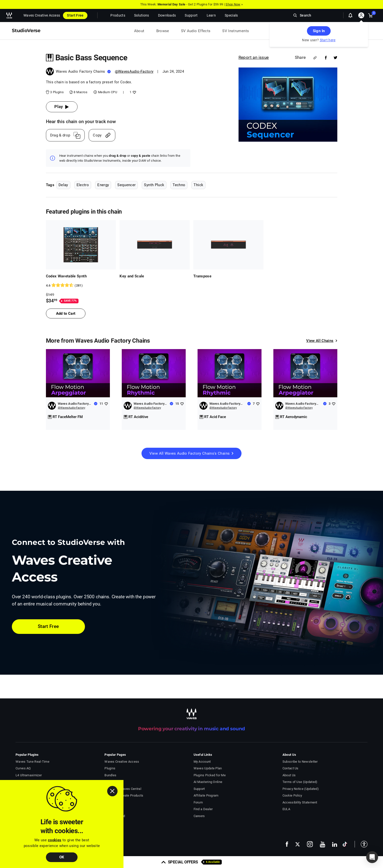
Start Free (75, 15)
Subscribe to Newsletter (300, 762)
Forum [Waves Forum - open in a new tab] (198, 802)
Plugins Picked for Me (210, 775)
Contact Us (291, 768)
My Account (202, 762)
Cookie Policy (292, 795)
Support (199, 789)
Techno (179, 185)
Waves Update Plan (208, 768)
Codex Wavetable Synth (66, 276)
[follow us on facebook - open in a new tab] (287, 844)
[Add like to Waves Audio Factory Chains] (106, 404)
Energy (103, 185)
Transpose (202, 276)
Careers (199, 816)
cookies (55, 840)
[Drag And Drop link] (65, 135)
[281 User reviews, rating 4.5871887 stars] (81, 286)
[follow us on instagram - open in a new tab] (310, 844)
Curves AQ (23, 768)
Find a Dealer (203, 809)
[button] (361, 844)
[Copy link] (102, 135)
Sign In (319, 31)
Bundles (110, 775)
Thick (198, 185)
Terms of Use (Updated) (300, 782)
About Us (289, 775)
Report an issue (254, 57)
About (139, 31)
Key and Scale (132, 276)
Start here (328, 40)
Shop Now (233, 4)
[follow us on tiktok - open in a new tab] (345, 844)
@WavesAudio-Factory (134, 71)
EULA (286, 809)
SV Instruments (236, 31)
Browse (163, 31)
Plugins (110, 768)
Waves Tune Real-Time (32, 762)
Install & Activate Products (124, 795)
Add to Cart (66, 313)
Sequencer (126, 185)
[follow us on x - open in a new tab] (298, 844)
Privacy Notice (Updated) (301, 789)
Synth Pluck (154, 185)
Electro (83, 185)
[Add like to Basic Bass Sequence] (134, 92)
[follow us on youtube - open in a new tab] (323, 844)
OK (62, 857)
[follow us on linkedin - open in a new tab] (335, 844)
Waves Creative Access (42, 15)
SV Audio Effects (196, 31)
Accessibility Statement (300, 802)
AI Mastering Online (208, 782)
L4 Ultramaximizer (29, 775)
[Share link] (315, 58)
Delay (63, 185)
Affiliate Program (206, 795)
